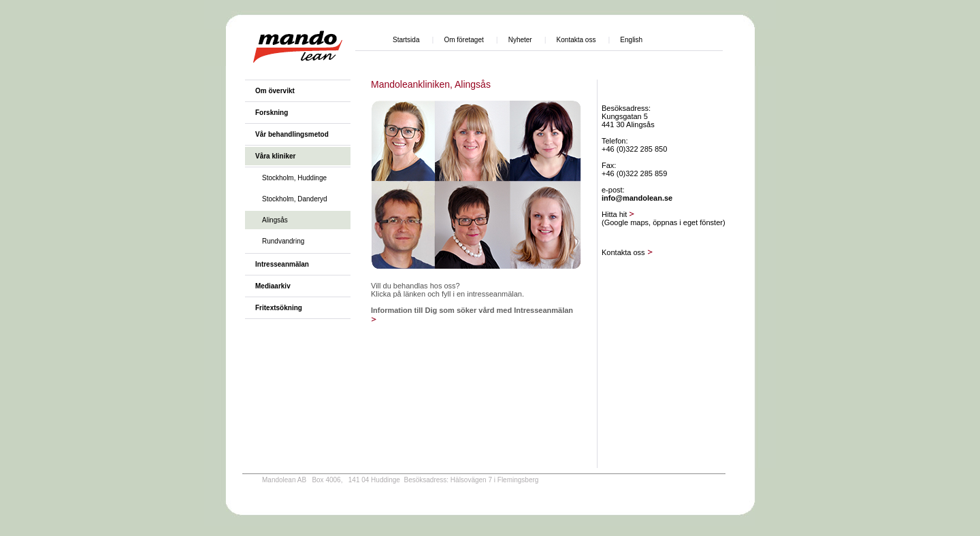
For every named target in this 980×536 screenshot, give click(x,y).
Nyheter (520, 40)
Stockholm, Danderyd (295, 199)
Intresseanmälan (282, 264)
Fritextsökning (279, 308)
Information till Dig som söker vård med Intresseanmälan (472, 310)
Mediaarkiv (273, 286)
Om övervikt (275, 91)
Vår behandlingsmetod (292, 134)
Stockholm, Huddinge (294, 178)
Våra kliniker (275, 156)
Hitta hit (618, 214)
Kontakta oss (576, 40)
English (631, 40)
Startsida (406, 40)
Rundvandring (283, 241)
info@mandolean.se (637, 198)
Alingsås (275, 220)
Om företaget (463, 40)
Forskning (272, 113)
